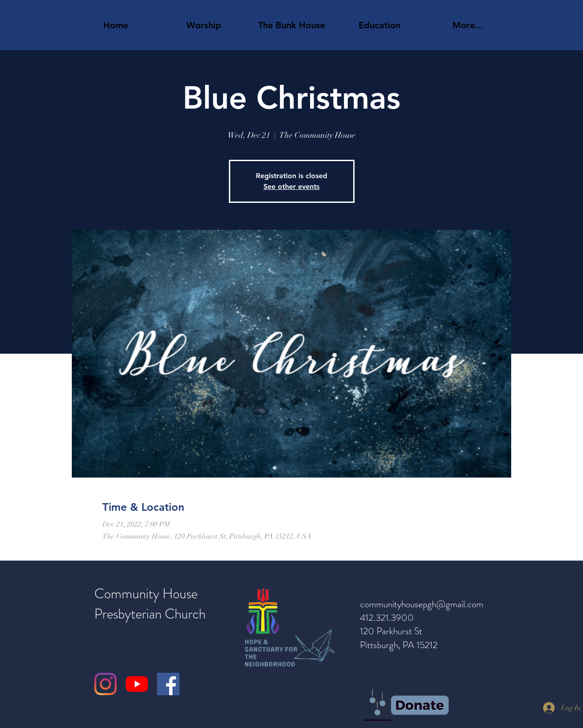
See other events (291, 186)
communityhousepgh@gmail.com (422, 604)
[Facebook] (168, 684)
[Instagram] (105, 684)
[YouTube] (137, 684)
